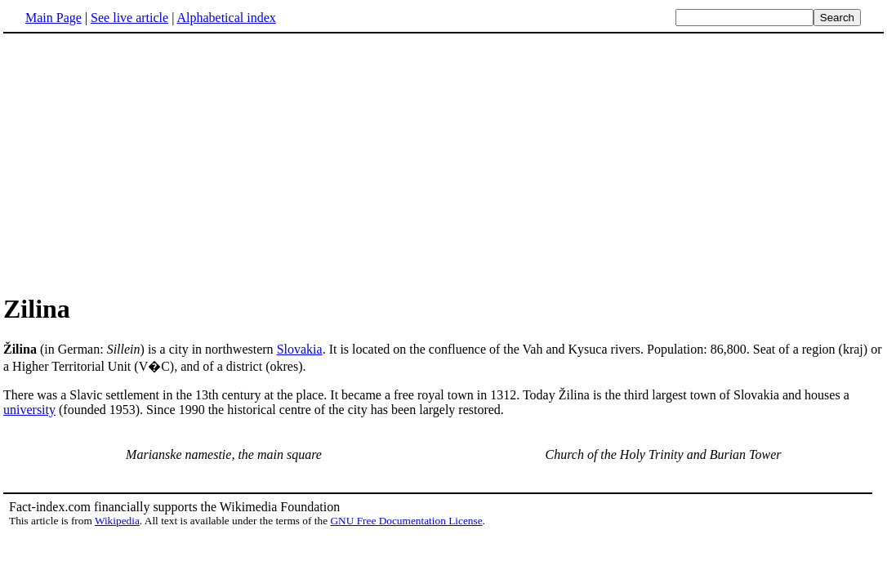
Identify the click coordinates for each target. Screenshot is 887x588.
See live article (129, 18)
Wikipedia (117, 521)
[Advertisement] (140, 163)
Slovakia (300, 349)
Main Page (53, 18)
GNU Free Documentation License (406, 521)
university (29, 410)
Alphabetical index (226, 18)
